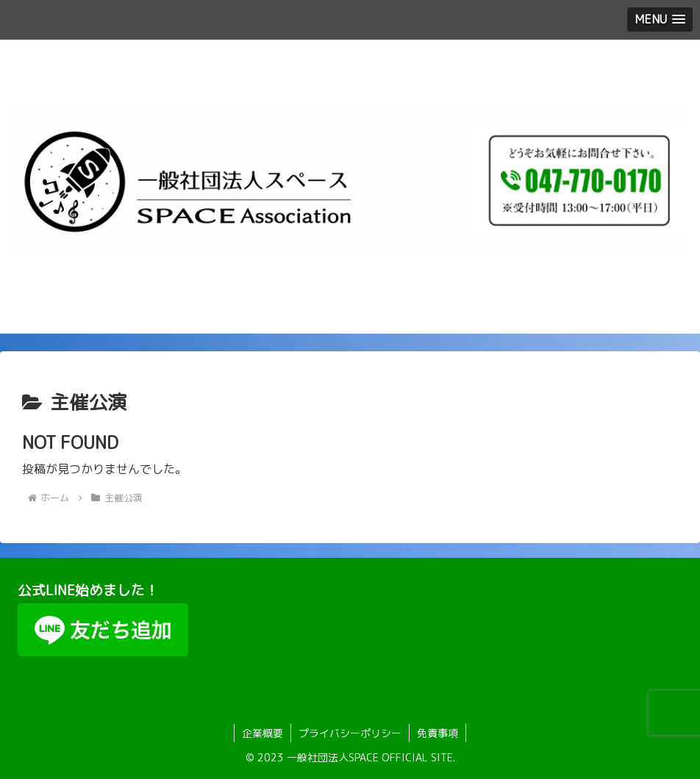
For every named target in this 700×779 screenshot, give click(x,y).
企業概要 (262, 733)
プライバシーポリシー (350, 733)
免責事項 (438, 733)
